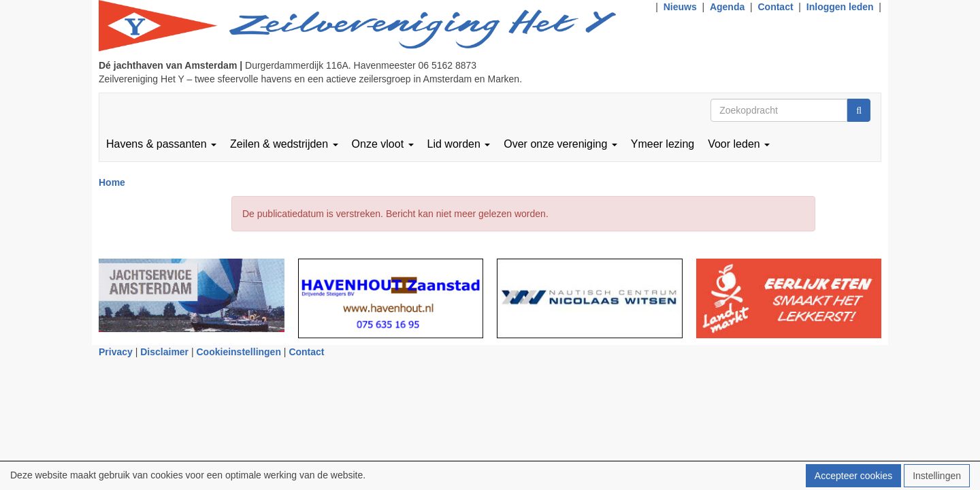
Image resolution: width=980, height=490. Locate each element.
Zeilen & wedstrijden (284, 144)
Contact (775, 7)
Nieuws (680, 7)
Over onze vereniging (560, 144)
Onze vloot (383, 144)
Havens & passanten (161, 144)
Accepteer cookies (853, 476)
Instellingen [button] (937, 476)
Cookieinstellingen (239, 352)
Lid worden (459, 144)
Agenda (727, 7)
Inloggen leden (840, 7)
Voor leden (739, 144)
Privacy (116, 352)
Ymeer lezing (663, 144)
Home (112, 182)
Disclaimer (164, 352)
